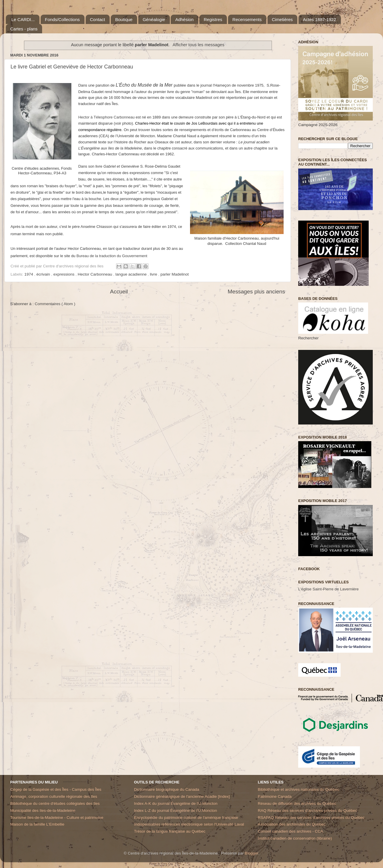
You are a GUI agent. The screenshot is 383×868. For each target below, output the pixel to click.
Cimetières (282, 19)
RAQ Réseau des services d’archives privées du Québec (308, 811)
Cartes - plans (24, 29)
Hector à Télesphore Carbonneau (107, 117)
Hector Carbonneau (96, 274)
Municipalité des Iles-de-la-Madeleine (43, 811)
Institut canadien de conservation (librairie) (295, 838)
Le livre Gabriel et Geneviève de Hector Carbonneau (72, 67)
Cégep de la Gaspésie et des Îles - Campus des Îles (56, 789)
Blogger (251, 853)
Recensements (247, 19)
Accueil (119, 292)
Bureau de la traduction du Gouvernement (112, 256)
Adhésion (184, 19)
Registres (213, 19)
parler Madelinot (175, 274)
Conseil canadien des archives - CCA (291, 831)
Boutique (124, 19)
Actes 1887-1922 (319, 19)
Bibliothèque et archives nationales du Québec (299, 789)
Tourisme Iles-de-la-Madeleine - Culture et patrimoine (57, 818)
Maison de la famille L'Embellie (37, 824)
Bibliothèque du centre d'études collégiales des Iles (55, 803)
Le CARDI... (23, 19)
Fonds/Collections (62, 19)
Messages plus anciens (256, 292)
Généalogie (154, 19)
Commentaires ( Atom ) (55, 304)
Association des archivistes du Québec (292, 824)
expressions (64, 274)
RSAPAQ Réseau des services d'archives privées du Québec (311, 818)
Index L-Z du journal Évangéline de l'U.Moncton (175, 811)
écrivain (44, 274)
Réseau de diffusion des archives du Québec (297, 803)
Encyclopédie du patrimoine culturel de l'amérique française (186, 818)
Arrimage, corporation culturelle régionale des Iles (54, 796)
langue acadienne (132, 274)
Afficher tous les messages (198, 45)
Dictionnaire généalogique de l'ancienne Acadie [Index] (182, 796)
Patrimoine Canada (275, 796)
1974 (29, 274)
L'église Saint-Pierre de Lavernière (328, 589)
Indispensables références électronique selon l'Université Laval (189, 824)
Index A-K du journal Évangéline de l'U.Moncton (176, 803)
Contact (98, 19)
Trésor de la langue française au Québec (170, 831)
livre (154, 274)
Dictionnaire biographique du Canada (167, 789)
